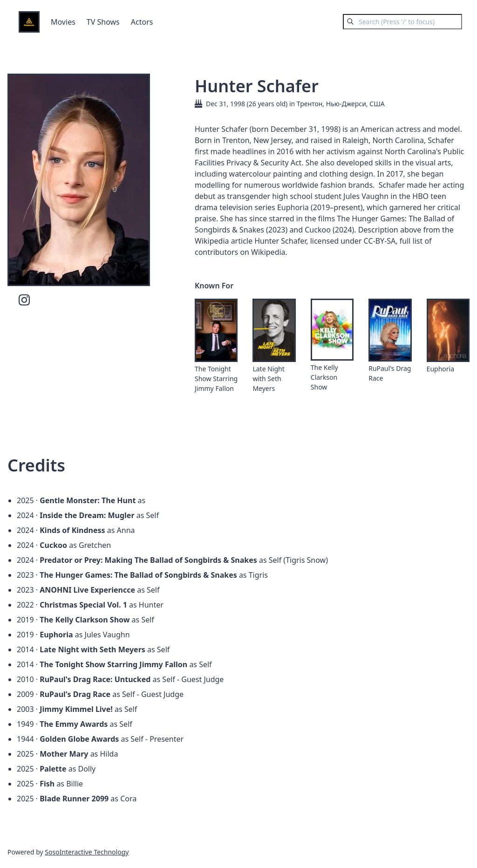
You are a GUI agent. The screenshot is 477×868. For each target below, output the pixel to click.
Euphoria (440, 369)
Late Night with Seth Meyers (268, 379)
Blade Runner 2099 (74, 799)
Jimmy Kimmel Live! (76, 709)
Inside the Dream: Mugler (87, 515)
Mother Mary (64, 754)
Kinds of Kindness (72, 530)
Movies (63, 22)
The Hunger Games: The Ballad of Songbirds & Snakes (138, 575)
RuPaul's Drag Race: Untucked (95, 679)
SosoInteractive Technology (87, 852)
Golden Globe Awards (79, 739)
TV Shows (103, 22)
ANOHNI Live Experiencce (87, 590)
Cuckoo (53, 545)
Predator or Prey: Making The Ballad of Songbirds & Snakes (148, 560)
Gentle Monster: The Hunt (88, 500)
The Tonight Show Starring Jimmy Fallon (216, 379)
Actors (142, 22)
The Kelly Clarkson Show (324, 377)
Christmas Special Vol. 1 (83, 605)
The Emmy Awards (74, 724)
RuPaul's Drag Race (390, 373)
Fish (47, 784)
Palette (53, 769)
